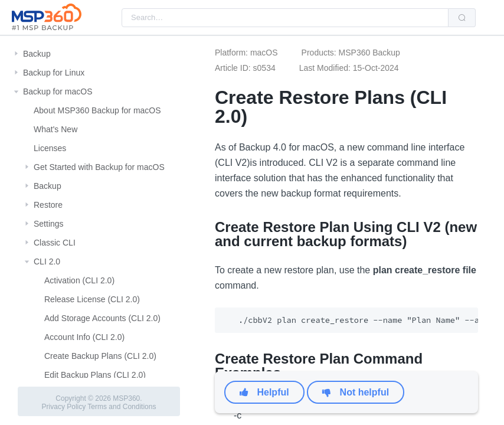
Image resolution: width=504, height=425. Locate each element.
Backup (37, 54)
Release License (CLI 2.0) (92, 299)
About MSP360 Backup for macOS (97, 110)
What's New (55, 129)
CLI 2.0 (47, 261)
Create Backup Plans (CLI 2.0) (100, 356)
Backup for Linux (54, 73)
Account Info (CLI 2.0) (84, 337)
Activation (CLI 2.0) (79, 280)
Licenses (50, 148)
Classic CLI (55, 243)
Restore (48, 205)
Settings (49, 224)
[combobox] (285, 18)
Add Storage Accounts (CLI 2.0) (102, 318)
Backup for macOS (58, 91)
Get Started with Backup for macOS (99, 167)
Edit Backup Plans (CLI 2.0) (95, 375)
